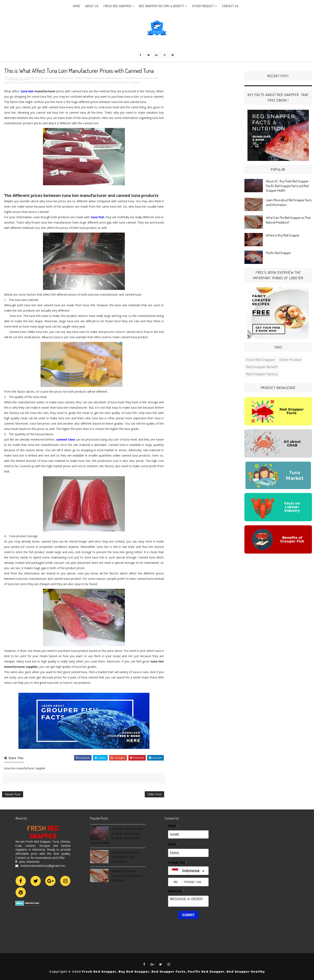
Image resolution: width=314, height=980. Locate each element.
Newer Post (13, 794)
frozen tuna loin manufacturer (54, 78)
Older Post (154, 794)
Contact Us (230, 6)
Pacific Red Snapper (278, 253)
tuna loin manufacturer (108, 78)
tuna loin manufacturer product (79, 82)
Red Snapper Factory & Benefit (162, 6)
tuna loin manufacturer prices (40, 82)
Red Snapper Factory (262, 374)
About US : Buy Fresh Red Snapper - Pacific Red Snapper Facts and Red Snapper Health (288, 186)
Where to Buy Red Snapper (283, 235)
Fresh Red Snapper (117, 6)
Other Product (203, 6)
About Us (92, 6)
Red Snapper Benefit (262, 367)
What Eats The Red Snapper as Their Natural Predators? (127, 876)
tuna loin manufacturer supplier (120, 82)
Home (77, 6)
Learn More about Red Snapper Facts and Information (125, 857)
